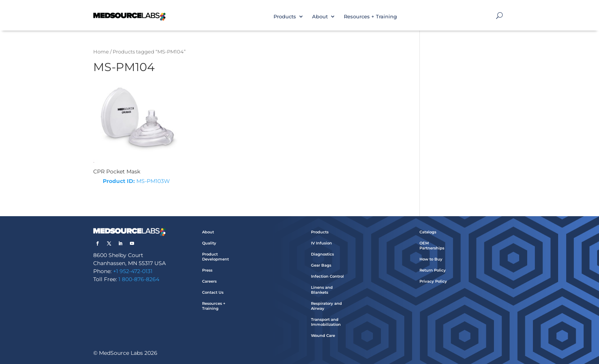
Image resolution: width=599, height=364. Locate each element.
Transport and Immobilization (326, 322)
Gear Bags (321, 265)
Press (207, 270)
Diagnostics (322, 254)
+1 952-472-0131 (133, 271)
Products (285, 16)
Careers (209, 281)
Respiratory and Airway (326, 306)
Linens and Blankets (322, 290)
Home (101, 52)
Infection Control (327, 276)
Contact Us (213, 292)
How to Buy (431, 259)
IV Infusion (321, 243)
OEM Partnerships (432, 246)
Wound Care (323, 336)
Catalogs (428, 232)
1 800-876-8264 (139, 279)
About (320, 16)
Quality (209, 243)
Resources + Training (370, 16)
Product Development (215, 257)
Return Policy (433, 270)
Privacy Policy (433, 281)
